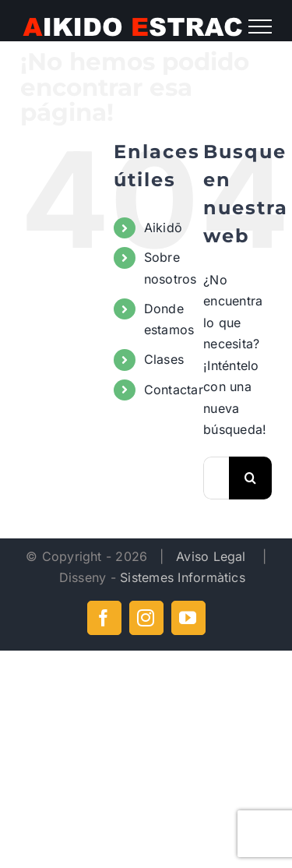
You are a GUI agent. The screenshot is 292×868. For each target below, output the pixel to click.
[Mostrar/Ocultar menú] (260, 26)
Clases (164, 359)
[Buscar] (250, 478)
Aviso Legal (213, 556)
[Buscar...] (216, 478)
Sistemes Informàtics (183, 577)
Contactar (174, 390)
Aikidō (163, 228)
